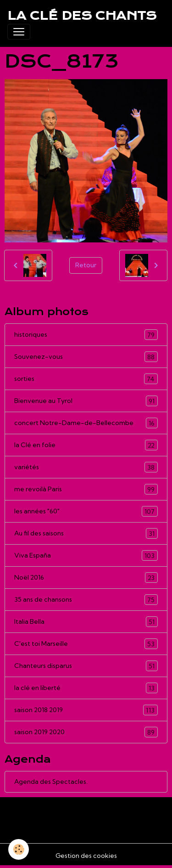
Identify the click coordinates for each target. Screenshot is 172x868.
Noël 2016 (86, 578)
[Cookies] (19, 849)
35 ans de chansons (86, 600)
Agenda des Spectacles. (51, 782)
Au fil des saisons (86, 533)
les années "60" (86, 511)
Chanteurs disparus (86, 666)
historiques (86, 335)
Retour (86, 265)
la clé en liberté (86, 688)
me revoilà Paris (86, 489)
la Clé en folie (86, 445)
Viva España (86, 555)
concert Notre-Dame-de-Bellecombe (86, 423)
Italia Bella (86, 622)
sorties (86, 379)
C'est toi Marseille (86, 644)
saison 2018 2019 (86, 710)
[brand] (82, 16)
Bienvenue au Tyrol (86, 401)
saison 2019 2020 (86, 732)
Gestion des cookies (86, 856)
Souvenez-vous (86, 357)
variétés (86, 467)
